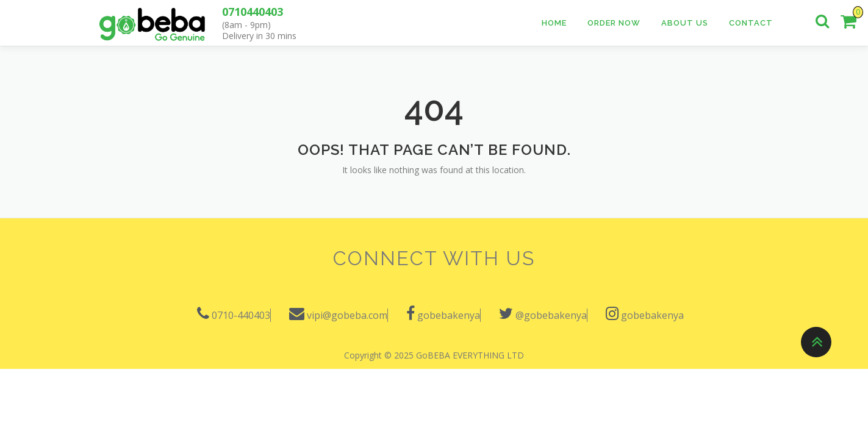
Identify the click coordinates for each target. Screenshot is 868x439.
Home (554, 23)
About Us (685, 23)
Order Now (614, 23)
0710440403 (253, 12)
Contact (751, 23)
